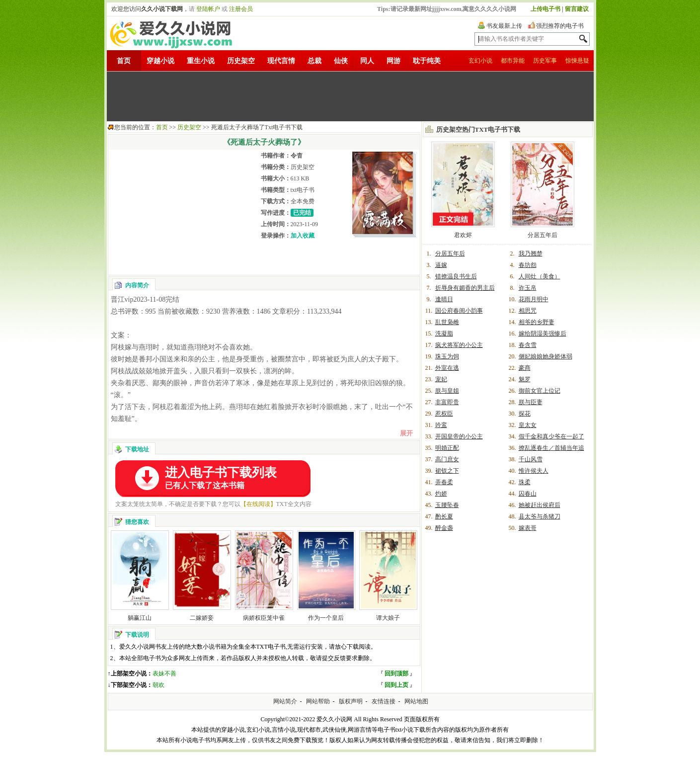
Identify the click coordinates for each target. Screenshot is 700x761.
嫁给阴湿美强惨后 (543, 334)
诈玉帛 (528, 288)
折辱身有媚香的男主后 (465, 288)
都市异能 (513, 61)
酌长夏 (444, 516)
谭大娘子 (388, 618)
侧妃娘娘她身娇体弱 (545, 356)
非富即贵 (447, 402)
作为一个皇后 (326, 618)
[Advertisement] (350, 96)
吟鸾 (441, 425)
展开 (406, 433)
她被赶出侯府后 (540, 505)
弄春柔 (444, 482)
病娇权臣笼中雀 (264, 618)
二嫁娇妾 (202, 618)
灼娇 (441, 494)
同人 (367, 61)
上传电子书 (545, 9)
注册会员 (241, 9)
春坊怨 (528, 265)
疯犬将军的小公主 (459, 345)
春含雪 (528, 345)
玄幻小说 (480, 61)
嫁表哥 (528, 528)
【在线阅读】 (258, 504)
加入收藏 (303, 236)
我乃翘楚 (531, 254)
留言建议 (577, 9)
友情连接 (384, 701)
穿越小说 (160, 61)
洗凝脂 (444, 334)
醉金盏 (444, 528)
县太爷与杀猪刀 (540, 516)
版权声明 (351, 701)
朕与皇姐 (447, 391)
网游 (393, 61)
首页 (124, 61)
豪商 (525, 368)
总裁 (314, 61)
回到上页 (396, 685)
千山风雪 (531, 459)
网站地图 (416, 701)
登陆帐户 (208, 9)
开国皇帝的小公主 (459, 436)
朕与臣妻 (531, 402)
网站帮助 (318, 701)
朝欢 (158, 685)
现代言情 (281, 61)
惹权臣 (444, 414)
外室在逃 (447, 368)
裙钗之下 (447, 471)
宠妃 (441, 379)
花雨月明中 (534, 299)
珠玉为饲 (447, 356)
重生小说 (201, 61)
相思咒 (528, 311)
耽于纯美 (427, 61)
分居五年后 (543, 235)
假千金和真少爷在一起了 (551, 436)
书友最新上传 (504, 26)
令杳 (297, 156)
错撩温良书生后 (456, 276)
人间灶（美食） (540, 276)
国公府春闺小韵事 (459, 311)
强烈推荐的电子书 (560, 26)
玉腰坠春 (447, 505)
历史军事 (545, 61)
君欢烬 (463, 235)
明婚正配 (447, 448)
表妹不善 (164, 674)
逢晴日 (444, 299)
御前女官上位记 (540, 391)
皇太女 (528, 425)
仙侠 (341, 61)
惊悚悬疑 (577, 61)
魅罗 (525, 379)
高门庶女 (447, 459)
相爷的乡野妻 (537, 322)
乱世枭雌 (447, 322)
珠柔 (525, 482)
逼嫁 (441, 265)
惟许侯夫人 (534, 471)
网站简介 (285, 701)
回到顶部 (396, 674)
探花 (525, 414)
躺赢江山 (140, 618)
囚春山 (528, 494)
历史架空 (241, 61)
